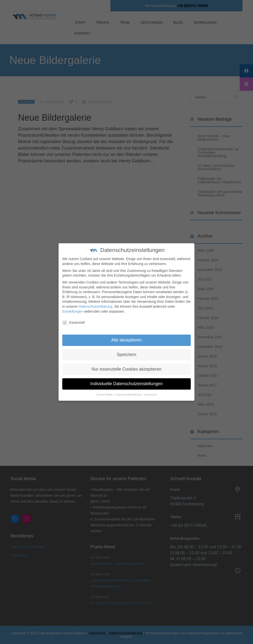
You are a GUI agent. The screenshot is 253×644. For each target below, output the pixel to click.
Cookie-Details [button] (105, 390)
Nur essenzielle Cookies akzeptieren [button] (126, 365)
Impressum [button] (151, 390)
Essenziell (74, 318)
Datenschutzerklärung (95, 302)
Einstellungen (73, 307)
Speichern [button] (127, 350)
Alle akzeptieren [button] (127, 336)
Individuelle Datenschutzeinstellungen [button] (127, 379)
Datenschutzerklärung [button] (129, 390)
